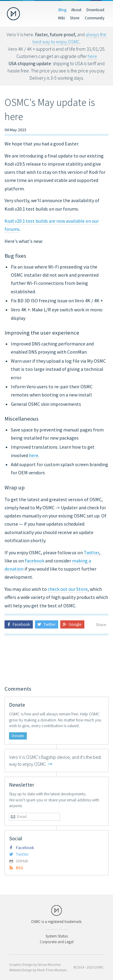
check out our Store (68, 589)
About (76, 10)
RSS (16, 868)
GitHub (19, 861)
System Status (57, 936)
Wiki (61, 18)
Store (75, 18)
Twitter (91, 552)
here (92, 56)
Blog (62, 10)
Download (95, 10)
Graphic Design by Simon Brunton (35, 964)
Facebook (35, 561)
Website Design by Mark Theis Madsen (38, 970)
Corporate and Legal (57, 942)
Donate (18, 736)
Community (94, 18)
